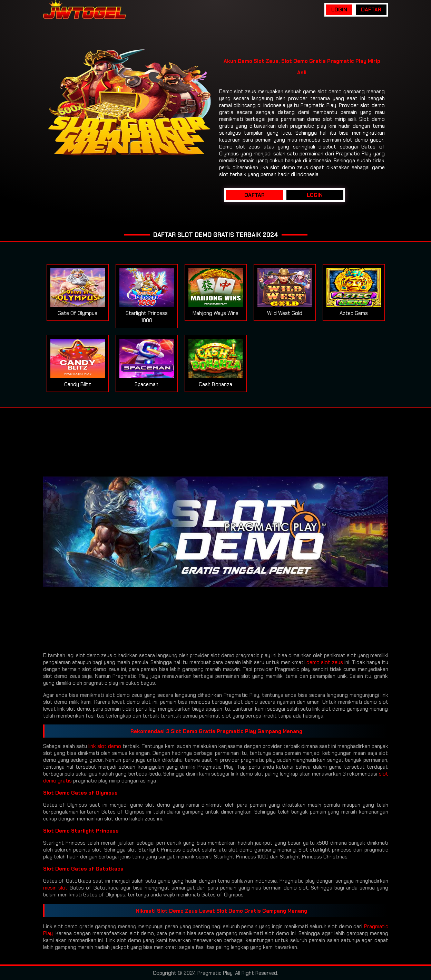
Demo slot (231, 92)
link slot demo (105, 746)
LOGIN (339, 10)
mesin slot (56, 888)
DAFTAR (371, 10)
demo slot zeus (325, 662)
